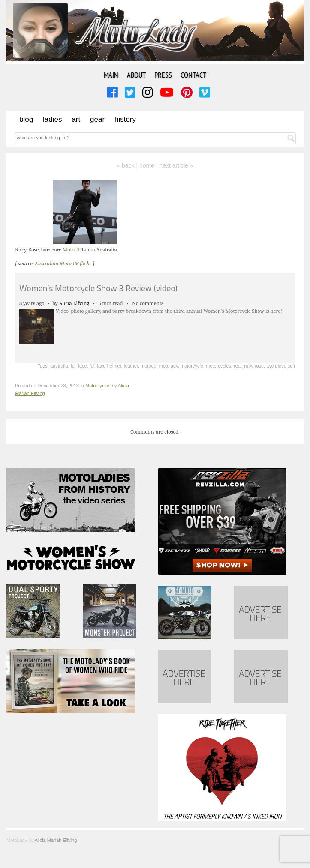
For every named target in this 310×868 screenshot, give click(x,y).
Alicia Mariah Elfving (56, 840)
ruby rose (254, 366)
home (147, 165)
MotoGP (72, 250)
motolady (169, 366)
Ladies (52, 119)
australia (59, 366)
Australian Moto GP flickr (63, 263)
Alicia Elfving (74, 303)
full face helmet (105, 366)
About (136, 75)
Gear (97, 119)
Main (111, 75)
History (125, 119)
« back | (128, 165)
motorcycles (218, 366)
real (238, 366)
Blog (26, 119)
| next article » (175, 165)
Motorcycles (98, 386)
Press (163, 75)
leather (131, 366)
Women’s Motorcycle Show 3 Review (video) (98, 288)
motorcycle (192, 366)
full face (79, 366)
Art (76, 119)
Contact (193, 75)
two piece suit (281, 366)
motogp (149, 366)
